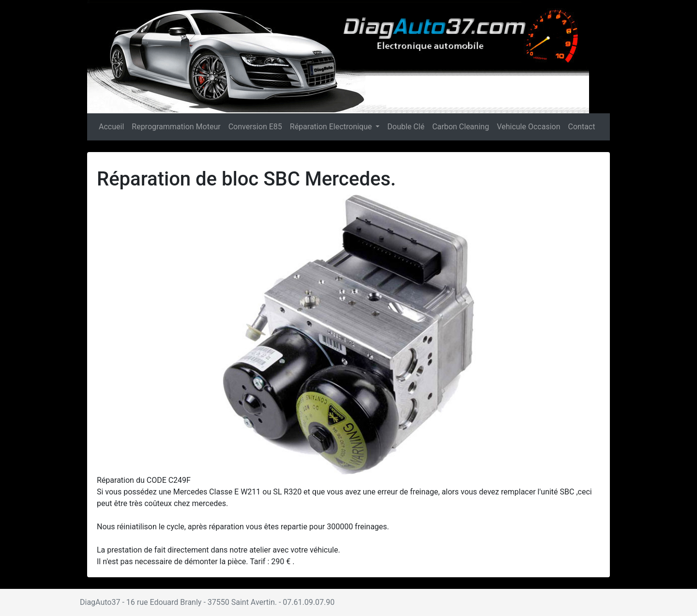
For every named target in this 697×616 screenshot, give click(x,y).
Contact (582, 127)
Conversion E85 (255, 127)
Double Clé (406, 127)
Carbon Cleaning (461, 127)
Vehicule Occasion (528, 127)
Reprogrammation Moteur (176, 127)
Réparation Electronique (332, 127)
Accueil (112, 126)
